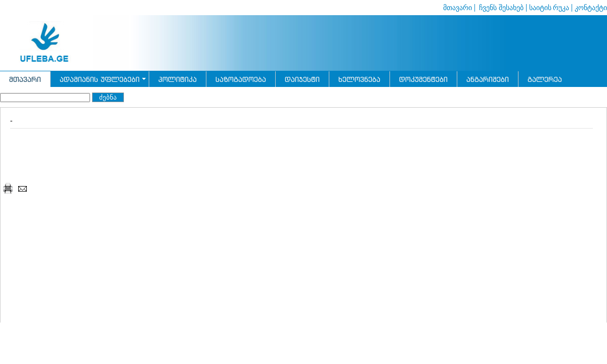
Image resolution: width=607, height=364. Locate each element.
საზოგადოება (241, 79)
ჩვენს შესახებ (501, 8)
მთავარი (458, 8)
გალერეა (545, 79)
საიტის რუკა (549, 8)
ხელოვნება (359, 79)
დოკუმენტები (423, 79)
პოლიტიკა (178, 79)
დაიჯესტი (302, 79)
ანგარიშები (488, 79)
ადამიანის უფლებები (100, 79)
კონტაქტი (591, 8)
